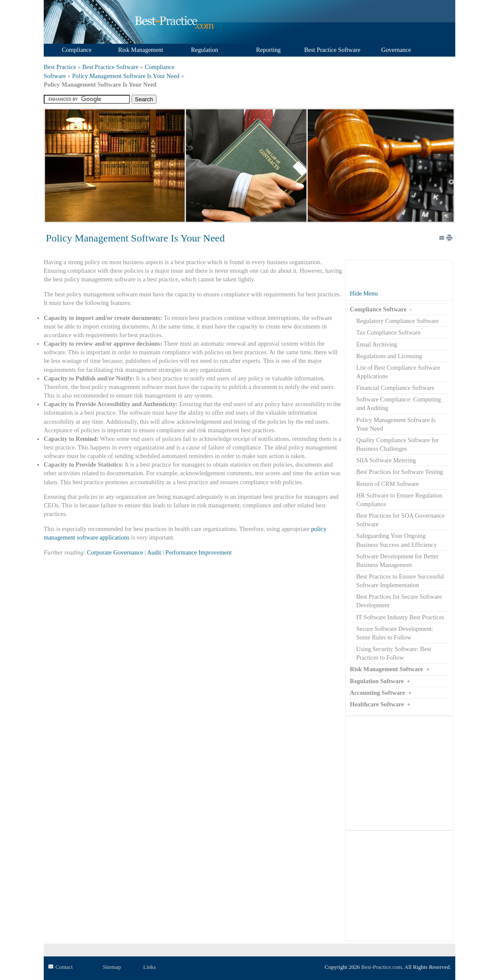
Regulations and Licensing (389, 356)
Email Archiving (377, 344)
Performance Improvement (199, 552)
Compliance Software (378, 309)
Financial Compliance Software (395, 388)
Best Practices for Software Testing (400, 472)
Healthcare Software (377, 704)
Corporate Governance (115, 552)
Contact (64, 967)
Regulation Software (377, 681)
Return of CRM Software (388, 484)
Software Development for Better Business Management (397, 561)
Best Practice (60, 67)
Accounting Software (377, 693)
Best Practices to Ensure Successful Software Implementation (400, 581)
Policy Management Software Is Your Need (126, 76)
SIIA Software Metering (386, 460)
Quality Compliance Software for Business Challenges (397, 444)
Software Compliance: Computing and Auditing (398, 404)
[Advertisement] (399, 773)
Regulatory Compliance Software (398, 321)
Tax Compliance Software (388, 332)
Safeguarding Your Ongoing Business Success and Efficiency (397, 540)
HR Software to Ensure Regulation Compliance (399, 500)
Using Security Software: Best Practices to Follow (394, 653)
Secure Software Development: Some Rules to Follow (395, 633)
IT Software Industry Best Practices (400, 617)
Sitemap (112, 967)
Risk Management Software (386, 669)
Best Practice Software (110, 67)
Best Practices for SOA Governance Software (400, 520)
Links (150, 967)
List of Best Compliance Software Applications (398, 372)
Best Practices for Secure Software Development (399, 601)
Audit (154, 552)
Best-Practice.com (382, 967)
